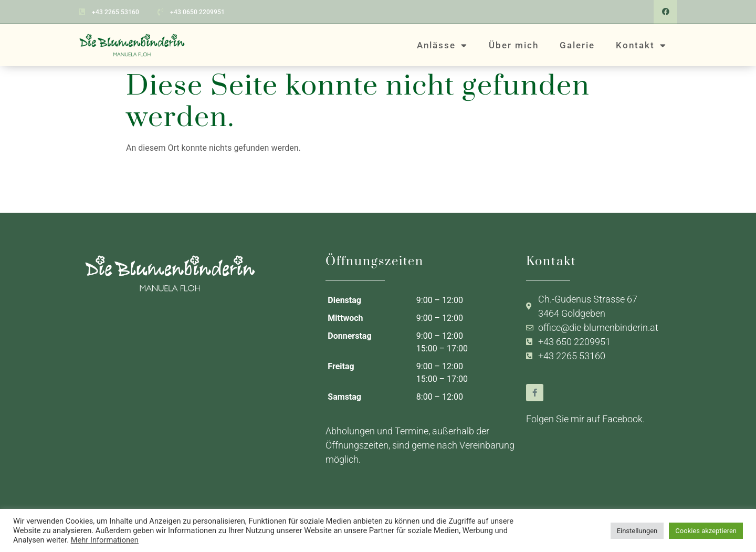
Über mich (514, 45)
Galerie (577, 45)
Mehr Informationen (105, 540)
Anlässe (442, 45)
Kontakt (641, 45)
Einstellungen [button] (637, 531)
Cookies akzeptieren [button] (706, 531)
